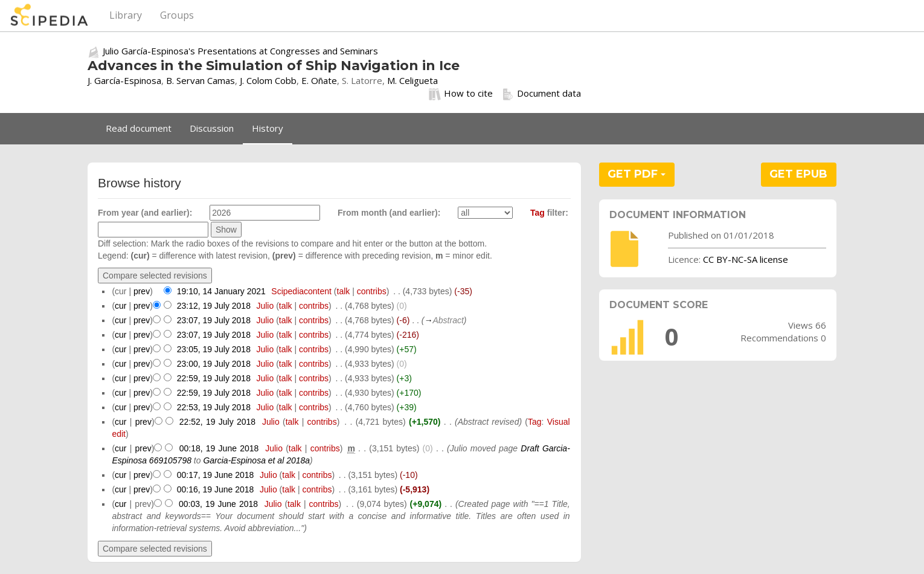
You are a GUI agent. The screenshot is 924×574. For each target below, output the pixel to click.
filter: (549, 213)
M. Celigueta (412, 80)
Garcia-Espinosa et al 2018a (256, 460)
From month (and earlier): (389, 213)
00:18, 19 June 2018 (219, 448)
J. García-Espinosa (124, 80)
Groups (177, 15)
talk (344, 291)
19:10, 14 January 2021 (221, 291)
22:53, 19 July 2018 (214, 407)
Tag (537, 213)
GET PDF (637, 174)
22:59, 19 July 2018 (214, 378)
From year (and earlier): (145, 213)
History (268, 128)
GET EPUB (798, 174)
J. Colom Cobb (268, 80)
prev (142, 291)
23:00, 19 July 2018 (214, 364)
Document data (541, 94)
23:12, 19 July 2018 (214, 306)
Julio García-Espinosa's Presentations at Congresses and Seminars (240, 51)
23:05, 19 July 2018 (214, 349)
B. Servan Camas (201, 80)
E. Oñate (319, 80)
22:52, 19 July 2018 (217, 422)
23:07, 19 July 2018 (214, 320)
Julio (265, 306)
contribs (372, 291)
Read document (139, 128)
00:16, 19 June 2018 (216, 489)
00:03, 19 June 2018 (218, 504)
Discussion (212, 128)
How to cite (461, 94)
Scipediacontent (301, 291)
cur (120, 306)
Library (126, 15)
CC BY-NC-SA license (746, 259)
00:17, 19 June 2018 (216, 475)
